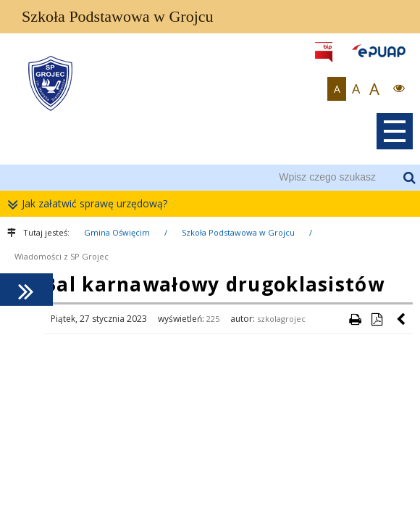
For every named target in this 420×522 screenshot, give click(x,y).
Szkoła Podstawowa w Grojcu (238, 232)
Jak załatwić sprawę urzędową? (91, 204)
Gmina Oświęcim (117, 232)
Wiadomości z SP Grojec (62, 256)
